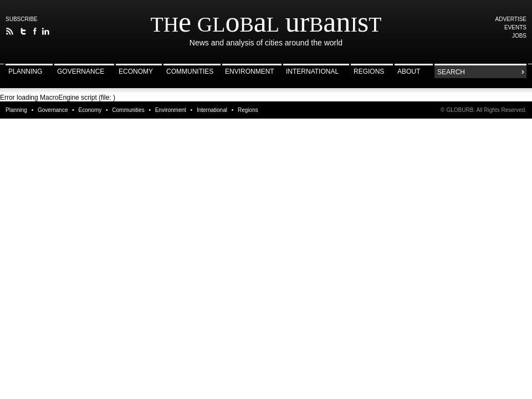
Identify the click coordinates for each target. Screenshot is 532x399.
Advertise (511, 19)
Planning (25, 72)
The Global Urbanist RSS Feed (10, 31)
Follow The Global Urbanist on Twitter (24, 31)
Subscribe (22, 19)
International (312, 72)
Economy (136, 72)
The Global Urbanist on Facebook (35, 31)
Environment (250, 72)
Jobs (519, 36)
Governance (81, 72)
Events (515, 27)
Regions (369, 72)
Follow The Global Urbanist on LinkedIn (46, 31)
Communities (190, 72)
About (409, 72)
